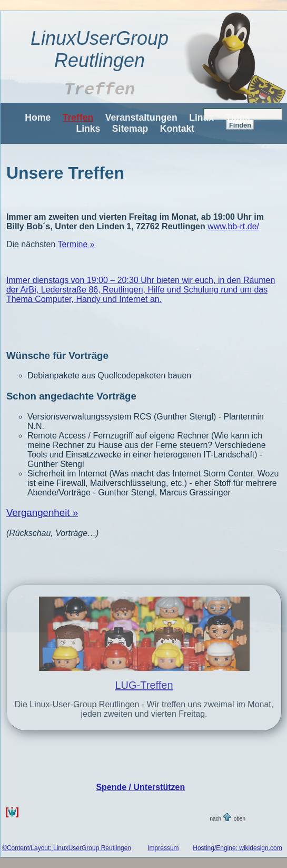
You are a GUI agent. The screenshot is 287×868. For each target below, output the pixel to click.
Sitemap (130, 129)
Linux (201, 118)
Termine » (76, 244)
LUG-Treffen (144, 685)
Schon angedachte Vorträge (71, 396)
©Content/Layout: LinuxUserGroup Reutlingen (67, 848)
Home (38, 118)
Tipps (238, 118)
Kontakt (177, 129)
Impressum (163, 848)
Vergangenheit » (42, 513)
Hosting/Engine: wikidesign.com (237, 848)
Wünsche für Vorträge (57, 355)
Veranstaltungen (141, 118)
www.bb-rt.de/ (233, 226)
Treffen (78, 118)
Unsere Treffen (65, 173)
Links (88, 129)
